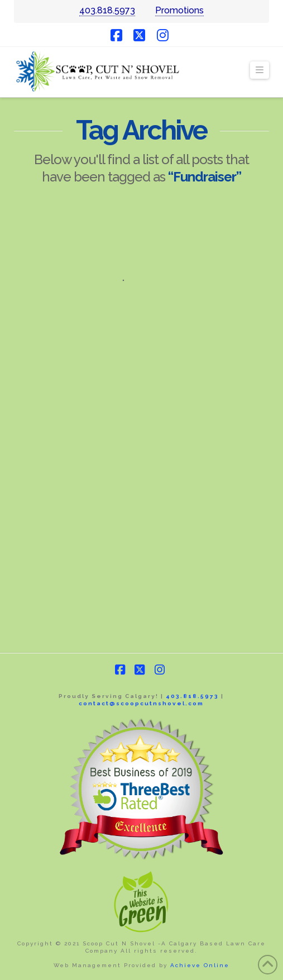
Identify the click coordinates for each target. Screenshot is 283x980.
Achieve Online (200, 965)
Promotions (179, 10)
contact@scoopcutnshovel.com (141, 703)
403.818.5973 (107, 10)
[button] (260, 70)
